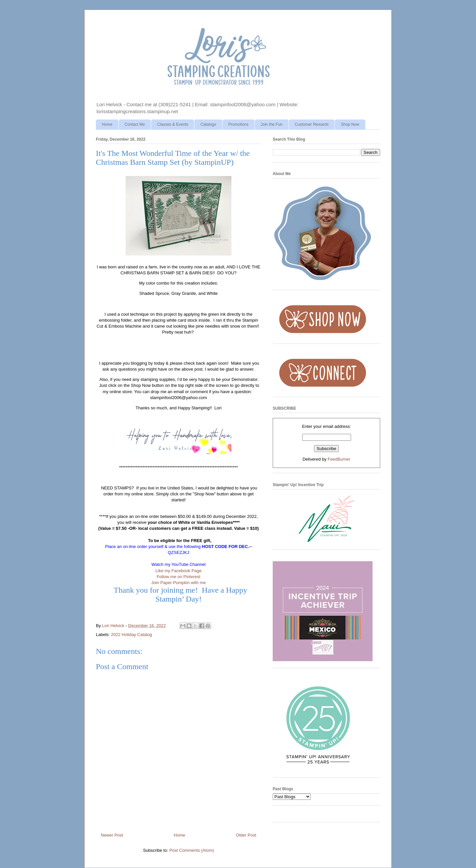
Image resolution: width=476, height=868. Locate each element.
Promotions (238, 124)
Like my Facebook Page (178, 571)
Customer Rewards (312, 124)
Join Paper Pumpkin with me (179, 583)
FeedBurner (339, 459)
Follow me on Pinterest (178, 577)
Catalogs (208, 124)
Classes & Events (173, 124)
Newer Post (112, 835)
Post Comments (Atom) (192, 850)
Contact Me (135, 124)
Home (107, 124)
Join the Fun (272, 124)
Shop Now (350, 124)
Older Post (246, 835)
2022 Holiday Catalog (132, 635)
